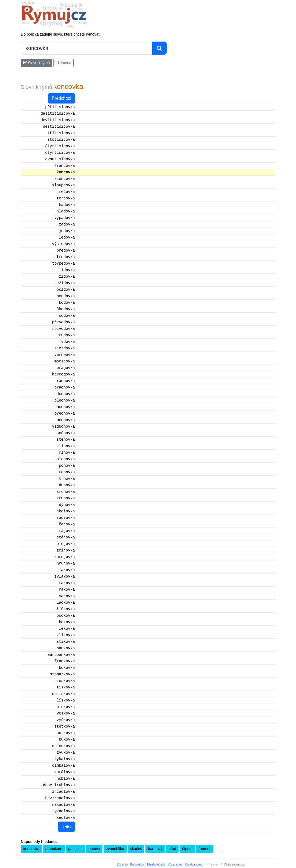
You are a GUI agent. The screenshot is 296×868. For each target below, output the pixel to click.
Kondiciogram (194, 864)
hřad (172, 849)
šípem (187, 849)
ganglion (75, 849)
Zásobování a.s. (235, 864)
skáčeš (136, 849)
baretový (155, 849)
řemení (204, 849)
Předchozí (61, 98)
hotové (94, 849)
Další (66, 827)
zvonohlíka (115, 849)
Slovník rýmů (37, 63)
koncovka (31, 849)
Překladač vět (156, 864)
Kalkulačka (137, 864)
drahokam (54, 849)
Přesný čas (175, 864)
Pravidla (122, 864)
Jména (63, 63)
